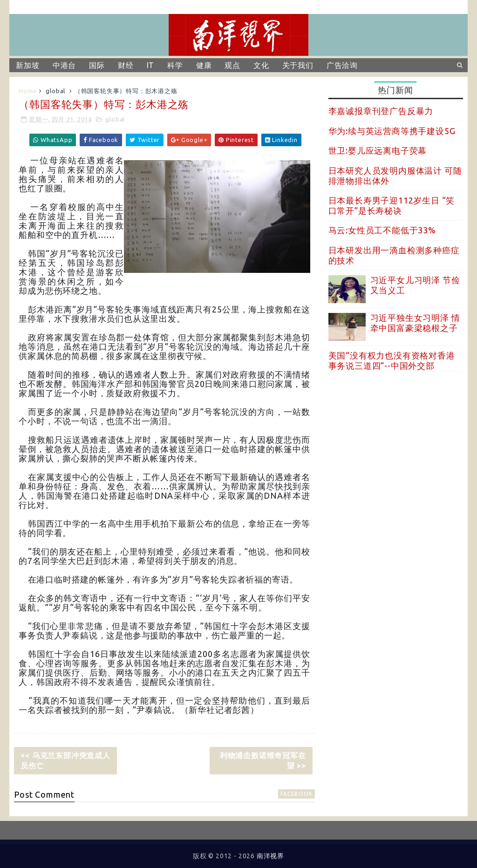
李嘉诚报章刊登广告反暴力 (381, 111)
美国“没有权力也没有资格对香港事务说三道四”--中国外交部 (392, 360)
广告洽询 (342, 65)
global (55, 91)
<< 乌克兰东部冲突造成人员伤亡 (65, 760)
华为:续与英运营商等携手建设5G (392, 131)
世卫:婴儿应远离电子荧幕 (378, 150)
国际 (97, 65)
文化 (261, 65)
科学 (175, 65)
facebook (296, 794)
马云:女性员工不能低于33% (382, 230)
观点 (232, 65)
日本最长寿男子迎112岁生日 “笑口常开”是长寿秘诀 (392, 205)
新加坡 (27, 65)
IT (151, 65)
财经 (126, 65)
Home (27, 91)
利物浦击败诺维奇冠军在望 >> (263, 760)
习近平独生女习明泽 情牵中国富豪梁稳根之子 (415, 323)
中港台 (64, 65)
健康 (204, 65)
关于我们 (298, 65)
